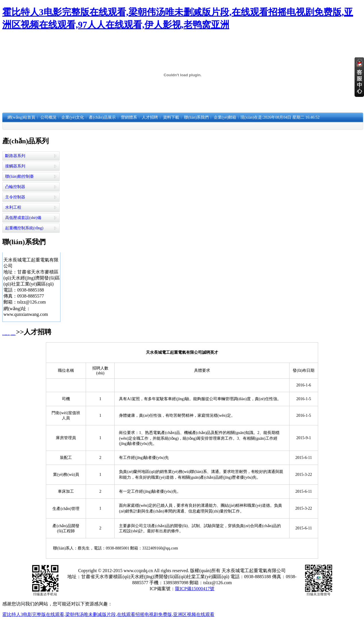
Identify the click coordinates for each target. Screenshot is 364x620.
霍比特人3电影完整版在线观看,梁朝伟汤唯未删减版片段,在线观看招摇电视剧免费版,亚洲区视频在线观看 (108, 614)
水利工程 (13, 207)
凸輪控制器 (15, 187)
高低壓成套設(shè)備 (23, 218)
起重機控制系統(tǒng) (24, 228)
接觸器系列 (15, 166)
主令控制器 (15, 197)
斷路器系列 (15, 156)
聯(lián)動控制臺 (19, 176)
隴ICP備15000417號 (195, 589)
